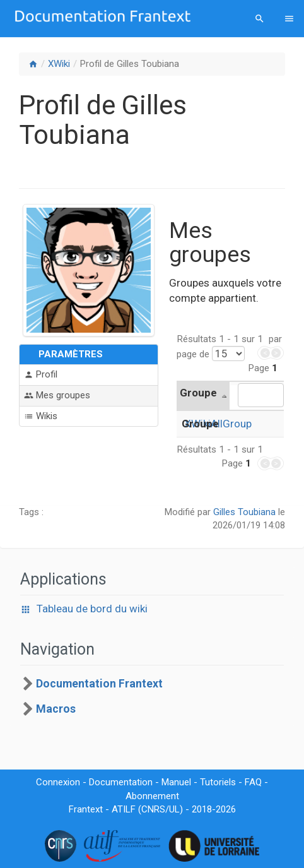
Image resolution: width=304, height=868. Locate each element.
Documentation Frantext (99, 684)
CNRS (153, 809)
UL (174, 809)
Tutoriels (218, 782)
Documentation (121, 782)
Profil (41, 375)
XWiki (59, 64)
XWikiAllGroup (218, 424)
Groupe (198, 393)
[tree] (152, 696)
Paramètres (71, 354)
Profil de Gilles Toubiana (130, 64)
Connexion (58, 782)
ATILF (124, 809)
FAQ (253, 782)
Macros (56, 709)
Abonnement (152, 796)
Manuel (176, 782)
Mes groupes (57, 395)
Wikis (41, 416)
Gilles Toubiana (244, 512)
